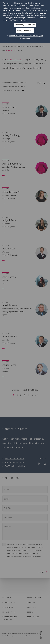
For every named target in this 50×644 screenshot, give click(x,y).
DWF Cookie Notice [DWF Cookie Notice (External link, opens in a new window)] (18, 20)
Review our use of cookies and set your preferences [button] (26, 37)
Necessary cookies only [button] (25, 25)
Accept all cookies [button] (25, 31)
